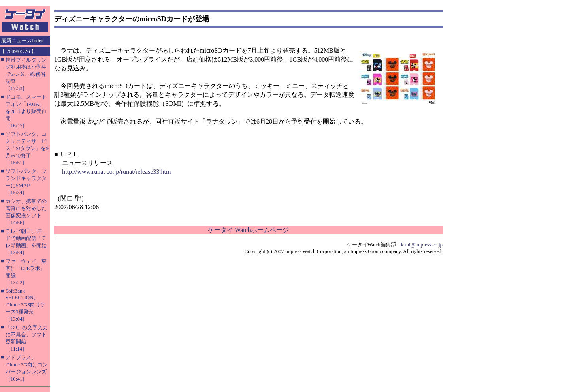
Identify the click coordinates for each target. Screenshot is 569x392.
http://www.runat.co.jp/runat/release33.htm (116, 172)
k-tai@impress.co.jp (422, 245)
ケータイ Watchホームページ (248, 230)
